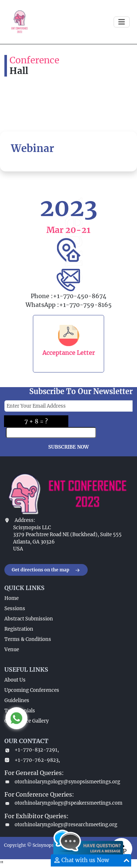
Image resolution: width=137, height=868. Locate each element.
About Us (15, 680)
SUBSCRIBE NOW (68, 447)
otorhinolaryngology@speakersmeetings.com (63, 803)
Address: (25, 520)
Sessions (15, 609)
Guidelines (17, 700)
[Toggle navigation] (122, 22)
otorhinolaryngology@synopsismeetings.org (62, 782)
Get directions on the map (46, 570)
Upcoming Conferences (32, 690)
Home (12, 598)
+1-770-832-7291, (32, 750)
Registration (19, 629)
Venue (12, 650)
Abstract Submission (29, 619)
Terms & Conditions (28, 639)
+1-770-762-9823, (32, 760)
